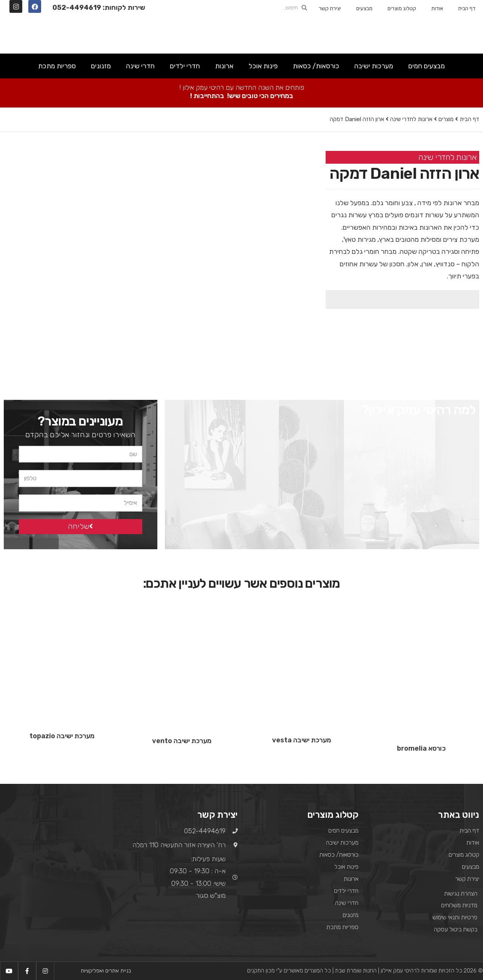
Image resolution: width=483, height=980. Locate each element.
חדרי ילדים (185, 66)
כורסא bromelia (421, 749)
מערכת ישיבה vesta (301, 740)
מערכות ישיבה (374, 66)
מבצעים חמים (427, 66)
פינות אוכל (263, 66)
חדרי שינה (140, 66)
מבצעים (364, 8)
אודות (437, 8)
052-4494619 (77, 8)
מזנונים (101, 66)
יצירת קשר (330, 8)
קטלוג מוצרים (402, 8)
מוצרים (446, 119)
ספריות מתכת (57, 66)
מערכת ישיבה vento (182, 741)
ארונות (224, 66)
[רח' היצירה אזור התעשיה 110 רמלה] (60, 859)
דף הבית (467, 8)
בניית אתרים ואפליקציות (106, 971)
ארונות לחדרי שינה (411, 119)
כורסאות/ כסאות (316, 66)
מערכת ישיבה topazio (62, 736)
